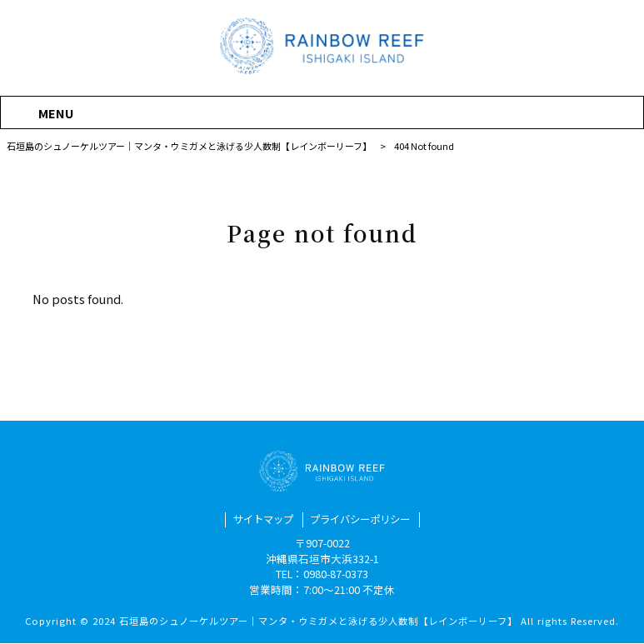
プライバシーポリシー (362, 521)
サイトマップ (259, 521)
